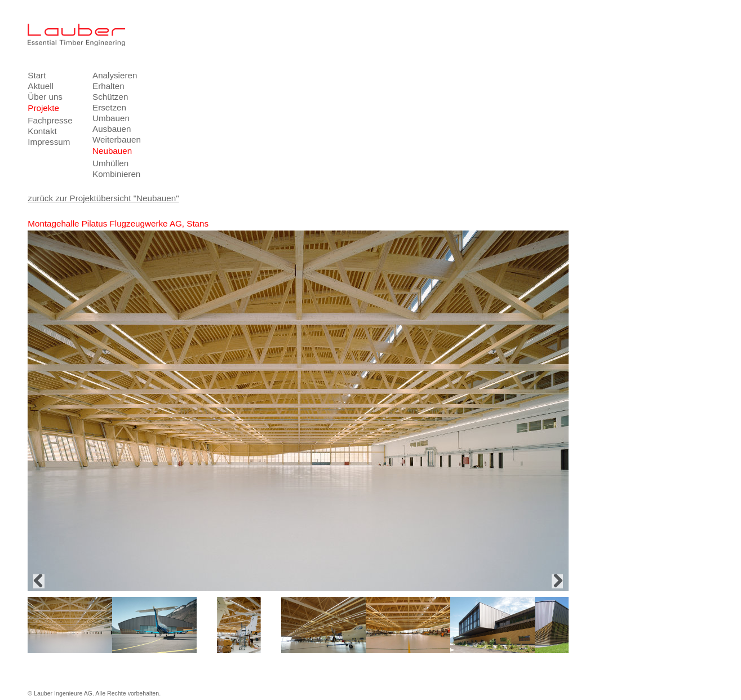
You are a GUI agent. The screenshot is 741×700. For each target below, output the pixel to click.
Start (37, 75)
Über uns (45, 97)
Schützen (110, 97)
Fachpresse (50, 120)
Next (557, 581)
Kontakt (42, 131)
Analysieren (115, 75)
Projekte (43, 108)
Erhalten (108, 86)
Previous (39, 581)
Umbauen (111, 118)
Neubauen (112, 151)
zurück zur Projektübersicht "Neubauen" (103, 198)
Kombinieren (116, 174)
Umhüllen (110, 163)
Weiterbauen (117, 139)
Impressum (49, 142)
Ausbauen (112, 129)
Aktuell (41, 86)
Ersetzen (109, 107)
